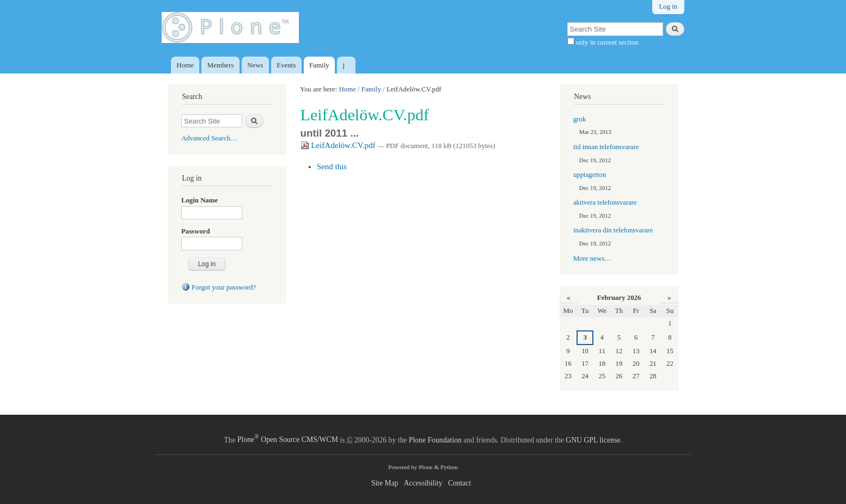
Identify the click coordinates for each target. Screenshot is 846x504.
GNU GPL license (593, 440)
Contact (459, 483)
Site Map (385, 483)
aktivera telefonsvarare (605, 202)
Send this (332, 167)
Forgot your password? (219, 287)
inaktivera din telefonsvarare (613, 230)
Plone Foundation (435, 440)
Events (286, 65)
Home (185, 65)
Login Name (200, 200)
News (255, 65)
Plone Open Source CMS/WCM (288, 440)
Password (196, 231)
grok (580, 119)
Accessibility (423, 483)
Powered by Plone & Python (423, 467)
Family (319, 65)
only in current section (606, 42)
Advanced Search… (209, 138)
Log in (668, 7)
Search (192, 97)
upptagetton (590, 175)
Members (221, 65)
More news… (592, 259)
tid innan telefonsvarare (606, 147)
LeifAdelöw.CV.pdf (339, 145)
